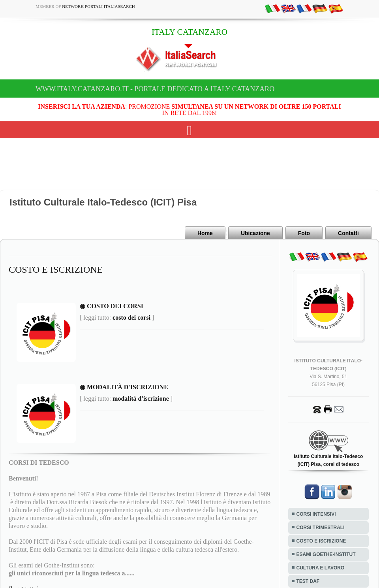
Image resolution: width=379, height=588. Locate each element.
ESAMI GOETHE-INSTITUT (326, 554)
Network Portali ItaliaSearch (99, 6)
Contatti (348, 233)
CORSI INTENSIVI (316, 514)
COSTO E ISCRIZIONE (321, 541)
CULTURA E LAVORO (321, 568)
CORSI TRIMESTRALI (321, 528)
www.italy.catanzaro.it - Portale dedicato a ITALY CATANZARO (155, 89)
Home (205, 233)
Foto (304, 233)
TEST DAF (308, 581)
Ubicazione (255, 233)
